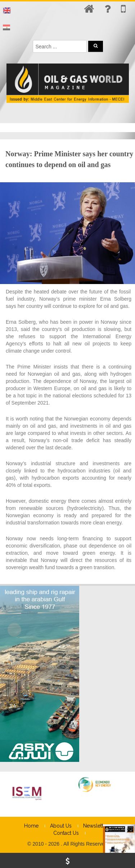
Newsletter (96, 826)
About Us (61, 826)
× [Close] (129, 830)
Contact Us (66, 833)
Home (31, 826)
